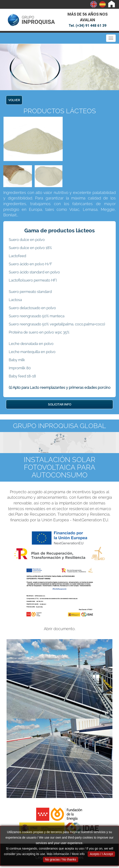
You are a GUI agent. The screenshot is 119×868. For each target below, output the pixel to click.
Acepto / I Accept (101, 854)
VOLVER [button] (14, 100)
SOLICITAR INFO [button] (60, 404)
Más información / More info (66, 854)
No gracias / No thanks (61, 859)
